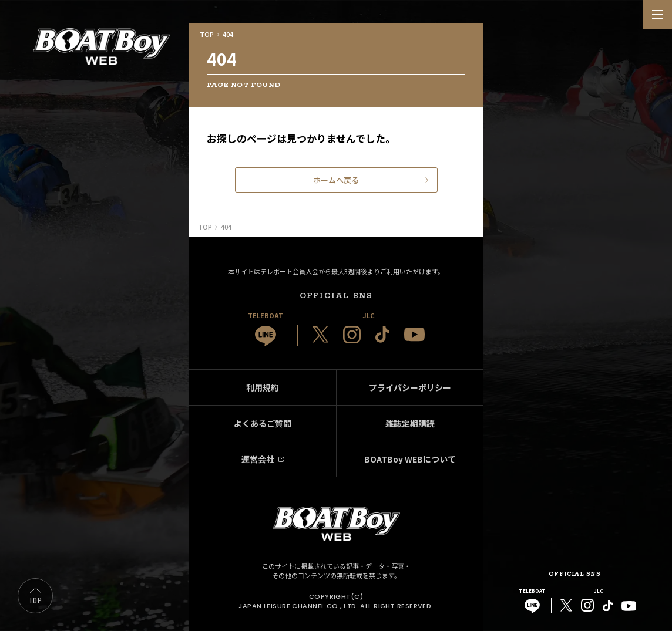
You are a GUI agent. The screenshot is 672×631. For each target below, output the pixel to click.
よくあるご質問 (263, 423)
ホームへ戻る (336, 180)
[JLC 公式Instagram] (352, 335)
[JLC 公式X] (320, 335)
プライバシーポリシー (410, 387)
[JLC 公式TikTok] (382, 335)
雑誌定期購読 (410, 423)
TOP (35, 600)
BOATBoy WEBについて (410, 459)
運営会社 (258, 459)
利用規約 (263, 387)
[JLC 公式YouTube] (414, 334)
